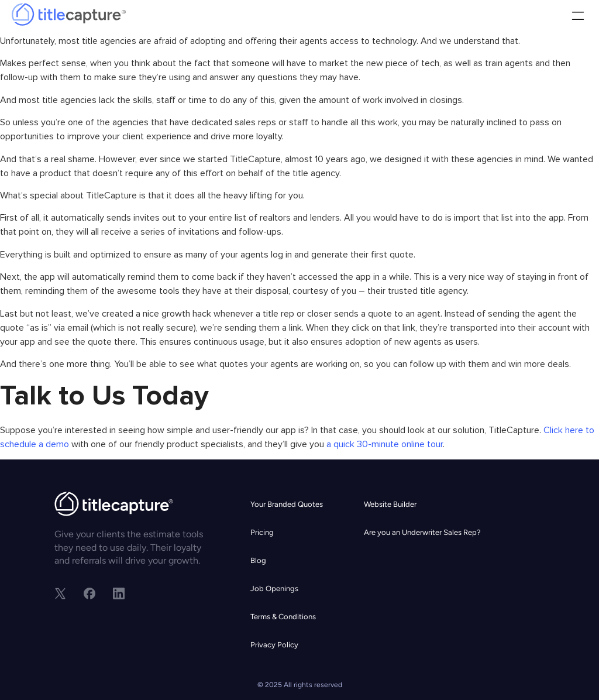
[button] (578, 17)
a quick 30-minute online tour (383, 444)
